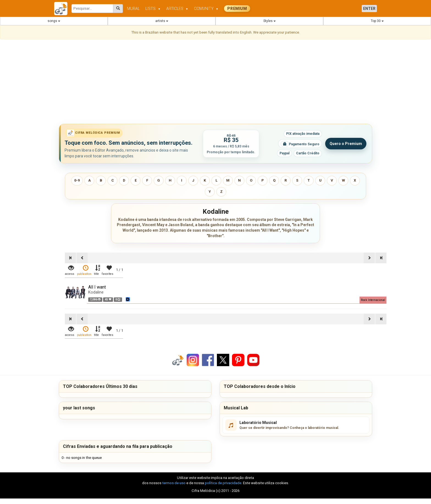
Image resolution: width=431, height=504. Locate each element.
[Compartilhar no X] (223, 360)
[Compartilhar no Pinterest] (238, 360)
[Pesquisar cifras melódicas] (118, 9)
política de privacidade (223, 483)
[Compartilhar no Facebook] (208, 360)
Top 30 (377, 21)
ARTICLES (177, 9)
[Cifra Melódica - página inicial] (63, 9)
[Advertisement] (215, 83)
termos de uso (174, 483)
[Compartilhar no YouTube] (253, 360)
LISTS (153, 9)
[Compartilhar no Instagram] (193, 360)
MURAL (133, 9)
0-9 (77, 180)
